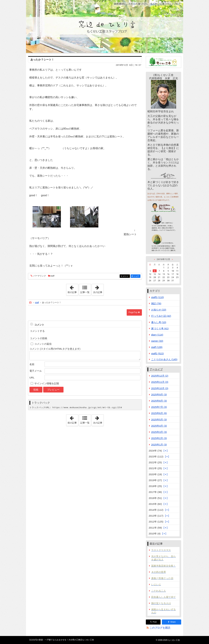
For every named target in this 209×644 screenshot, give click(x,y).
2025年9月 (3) (159, 395)
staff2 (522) (158, 353)
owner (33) (157, 341)
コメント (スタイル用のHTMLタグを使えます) (55, 349)
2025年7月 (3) (159, 407)
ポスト (126, 276)
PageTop (133, 312)
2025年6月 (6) (159, 413)
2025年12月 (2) (160, 376)
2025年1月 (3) (159, 445)
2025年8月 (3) (159, 401)
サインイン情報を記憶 (47, 383)
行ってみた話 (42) (161, 316)
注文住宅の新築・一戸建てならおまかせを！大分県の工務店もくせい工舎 (105, 26)
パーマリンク (39, 276)
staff (52, 276)
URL (32, 378)
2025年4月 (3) (159, 426)
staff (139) (157, 347)
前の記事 (73, 289)
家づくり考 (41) (160, 328)
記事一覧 (85, 292)
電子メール (36, 371)
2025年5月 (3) (159, 420)
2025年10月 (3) (160, 388)
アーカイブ (156, 369)
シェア (137, 276)
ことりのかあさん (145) (164, 359)
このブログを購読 (160, 628)
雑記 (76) (156, 303)
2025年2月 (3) (159, 438)
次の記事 (98, 289)
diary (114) (157, 335)
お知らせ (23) (159, 310)
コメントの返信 (43, 344)
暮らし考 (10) (159, 322)
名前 (32, 364)
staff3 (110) (158, 297)
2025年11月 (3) (160, 382)
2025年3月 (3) (159, 432)
